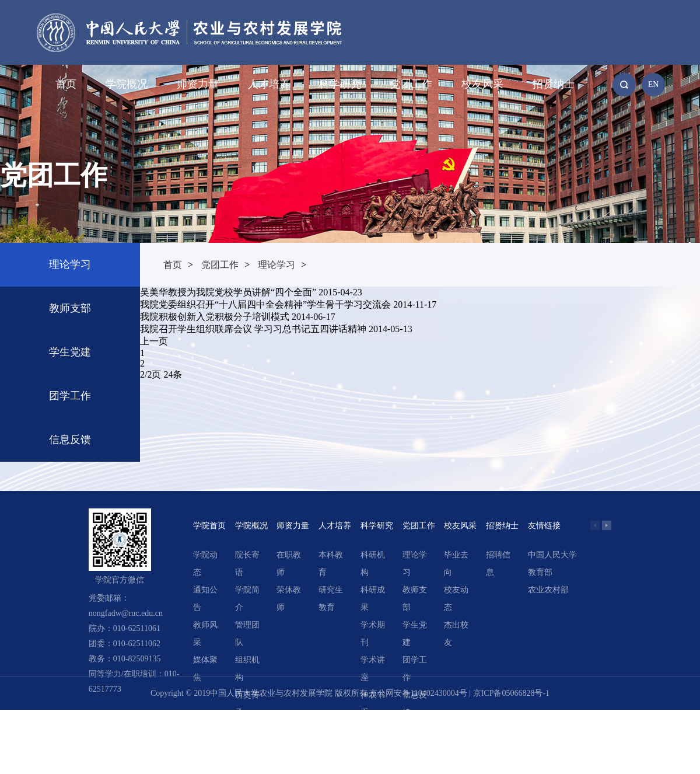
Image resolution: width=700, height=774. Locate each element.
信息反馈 (70, 440)
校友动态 (456, 599)
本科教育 (331, 564)
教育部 (540, 572)
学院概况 (127, 84)
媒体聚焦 (205, 669)
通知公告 (205, 599)
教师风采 (205, 634)
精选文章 (373, 739)
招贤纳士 (554, 84)
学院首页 (209, 526)
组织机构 (247, 669)
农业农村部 (548, 590)
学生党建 (70, 352)
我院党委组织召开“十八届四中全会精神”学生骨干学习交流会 (265, 304)
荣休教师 (289, 599)
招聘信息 (498, 564)
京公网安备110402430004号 (418, 693)
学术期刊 (373, 634)
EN (654, 84)
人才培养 (269, 84)
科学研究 (340, 84)
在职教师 (289, 564)
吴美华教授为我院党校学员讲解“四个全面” (228, 292)
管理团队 (247, 634)
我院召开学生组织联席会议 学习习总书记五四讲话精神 (253, 329)
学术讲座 (373, 669)
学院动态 (205, 564)
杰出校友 (456, 634)
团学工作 (70, 396)
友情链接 (544, 526)
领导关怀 (247, 739)
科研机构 (373, 564)
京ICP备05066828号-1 (511, 693)
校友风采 (482, 84)
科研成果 (373, 599)
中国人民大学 (552, 555)
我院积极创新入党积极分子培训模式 (215, 317)
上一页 (154, 341)
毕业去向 (456, 564)
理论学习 (70, 264)
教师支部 (70, 308)
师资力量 (198, 84)
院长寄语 (247, 564)
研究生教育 (331, 599)
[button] (607, 525)
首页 (66, 84)
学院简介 (247, 599)
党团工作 (411, 84)
